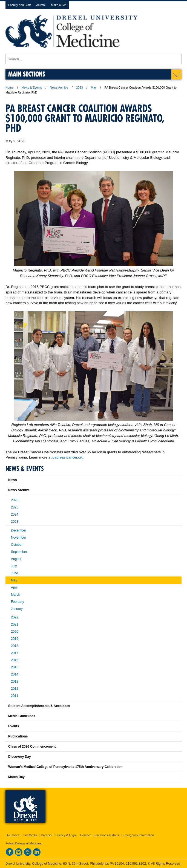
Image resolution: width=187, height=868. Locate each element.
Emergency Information (138, 835)
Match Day (16, 777)
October (17, 545)
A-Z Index (13, 835)
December (18, 530)
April (14, 587)
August (16, 559)
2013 (15, 682)
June (15, 573)
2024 (15, 514)
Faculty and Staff (19, 5)
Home (9, 87)
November (18, 538)
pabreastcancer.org (68, 457)
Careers (46, 835)
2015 (15, 667)
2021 (15, 624)
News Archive (59, 87)
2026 (15, 500)
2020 (15, 632)
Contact (85, 835)
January (17, 609)
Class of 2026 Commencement (32, 747)
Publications (18, 736)
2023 (79, 87)
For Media (30, 835)
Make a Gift (59, 5)
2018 (15, 646)
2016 (15, 660)
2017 (15, 653)
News (12, 480)
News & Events (32, 87)
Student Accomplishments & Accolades (39, 706)
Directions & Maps (107, 835)
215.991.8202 (136, 864)
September (19, 552)
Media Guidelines (22, 716)
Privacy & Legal (66, 835)
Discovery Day (20, 757)
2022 (15, 617)
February (18, 602)
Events (14, 726)
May (94, 87)
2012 (15, 689)
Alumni (41, 5)
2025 (15, 507)
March (15, 595)
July (14, 566)
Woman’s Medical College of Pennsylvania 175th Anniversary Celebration (65, 767)
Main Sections (27, 74)
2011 (15, 696)
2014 (15, 674)
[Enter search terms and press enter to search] (93, 59)
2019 (15, 639)
